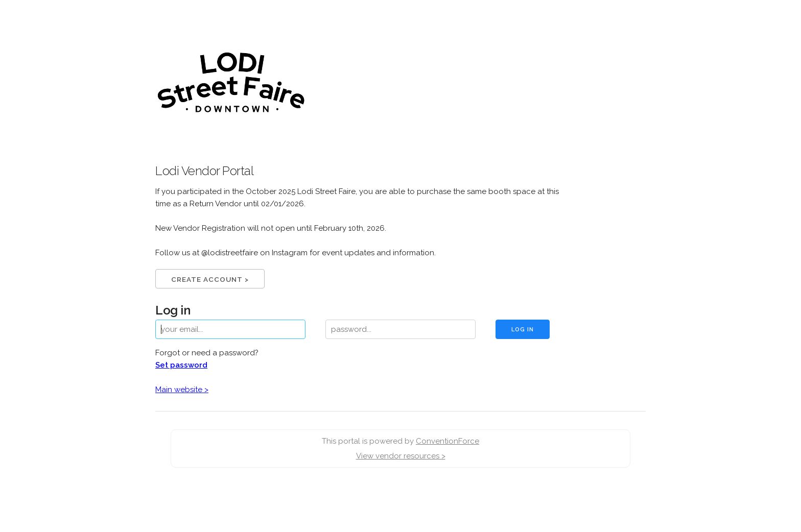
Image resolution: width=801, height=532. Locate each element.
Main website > (182, 390)
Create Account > (210, 279)
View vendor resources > (401, 456)
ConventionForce (447, 441)
